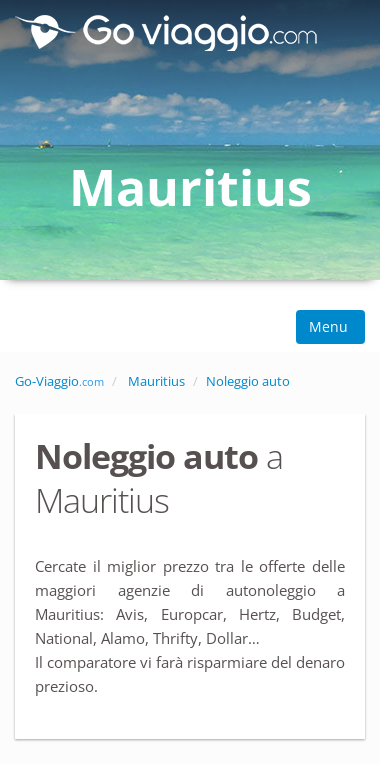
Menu (330, 326)
